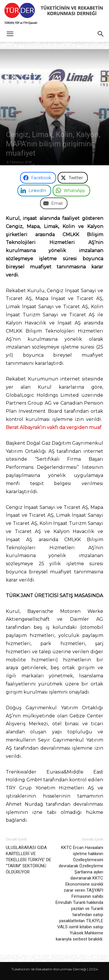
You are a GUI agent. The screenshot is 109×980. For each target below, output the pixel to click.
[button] (10, 34)
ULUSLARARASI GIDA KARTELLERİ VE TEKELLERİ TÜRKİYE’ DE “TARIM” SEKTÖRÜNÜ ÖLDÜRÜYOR (28, 860)
